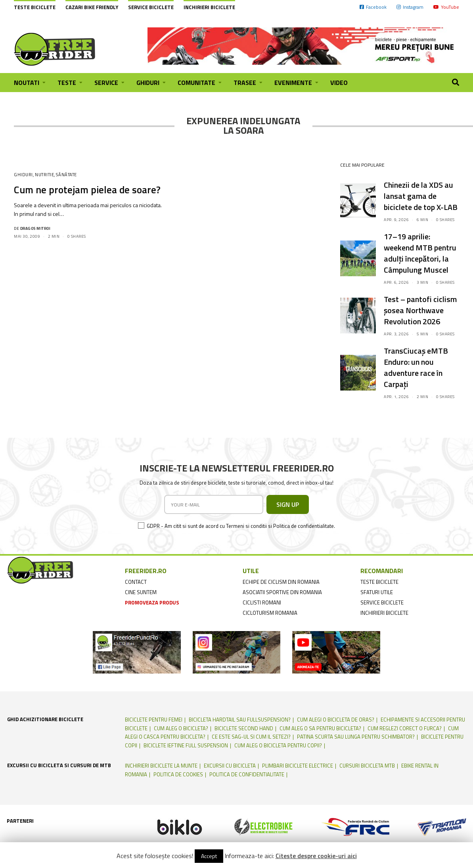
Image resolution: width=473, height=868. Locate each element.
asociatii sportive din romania (282, 592)
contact (136, 582)
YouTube (446, 7)
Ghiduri (23, 175)
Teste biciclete (35, 7)
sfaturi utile (377, 592)
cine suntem (141, 592)
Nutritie (44, 175)
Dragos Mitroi (35, 228)
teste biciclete (379, 582)
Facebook (373, 7)
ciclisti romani (262, 602)
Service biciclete (151, 7)
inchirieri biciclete (384, 613)
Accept (209, 856)
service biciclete (382, 602)
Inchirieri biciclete (209, 7)
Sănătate (66, 175)
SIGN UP (288, 504)
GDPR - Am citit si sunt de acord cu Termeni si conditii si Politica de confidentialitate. (241, 526)
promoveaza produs (152, 602)
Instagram (410, 7)
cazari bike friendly (92, 7)
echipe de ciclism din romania (281, 582)
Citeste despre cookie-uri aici (316, 856)
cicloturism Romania (270, 613)
